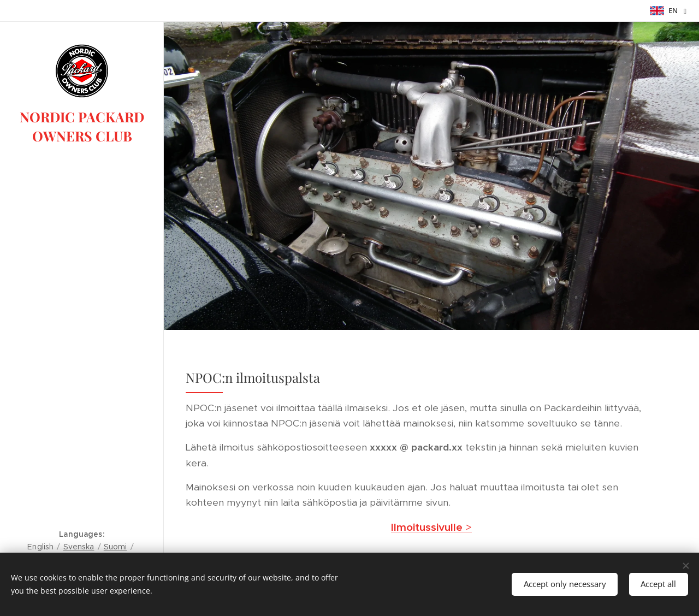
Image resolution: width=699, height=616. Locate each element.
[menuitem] (82, 312)
